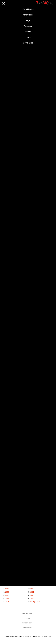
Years (28, 37)
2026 (7, 602)
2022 (7, 595)
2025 (32, 598)
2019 (32, 589)
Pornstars (28, 26)
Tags (28, 20)
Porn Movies (28, 9)
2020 (7, 592)
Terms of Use (27, 628)
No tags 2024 (35, 602)
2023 (32, 595)
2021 (32, 592)
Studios (28, 32)
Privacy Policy (27, 623)
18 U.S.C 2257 (27, 614)
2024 (7, 598)
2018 (7, 589)
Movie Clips (28, 43)
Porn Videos (28, 15)
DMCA (27, 618)
